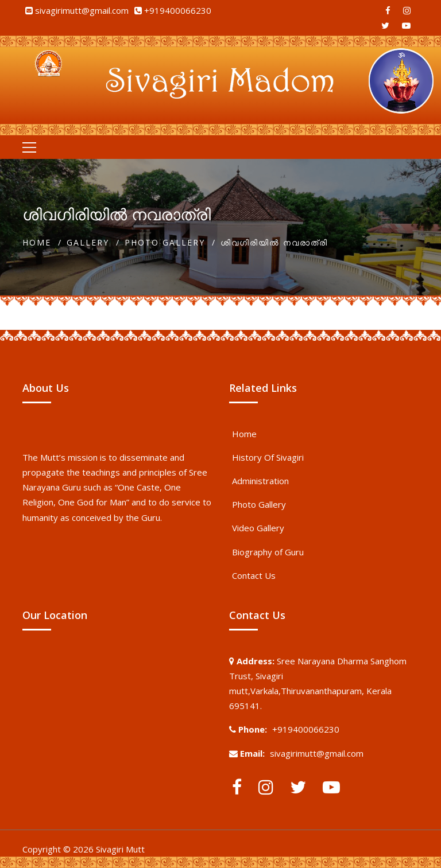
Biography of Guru (268, 552)
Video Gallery (258, 528)
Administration (260, 481)
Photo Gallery (165, 242)
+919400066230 (178, 10)
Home (37, 242)
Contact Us (254, 575)
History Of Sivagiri (268, 457)
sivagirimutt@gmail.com (82, 10)
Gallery (88, 242)
